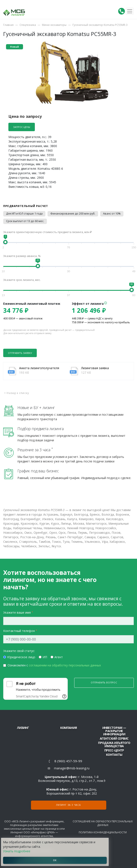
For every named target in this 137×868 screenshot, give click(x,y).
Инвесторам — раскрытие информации (114, 731)
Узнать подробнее (17, 851)
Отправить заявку (20, 353)
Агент (59, 657)
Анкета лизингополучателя (39, 368)
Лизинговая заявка (95, 368)
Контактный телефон (19, 631)
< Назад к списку (17, 393)
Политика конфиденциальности (103, 832)
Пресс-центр (114, 750)
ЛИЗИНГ (23, 728)
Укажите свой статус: (19, 651)
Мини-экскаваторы (54, 25)
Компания (68, 728)
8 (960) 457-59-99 (68, 761)
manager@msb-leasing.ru (72, 768)
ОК (55, 860)
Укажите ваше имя (17, 612)
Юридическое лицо (21, 657)
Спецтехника (28, 25)
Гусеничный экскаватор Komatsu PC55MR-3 (100, 25)
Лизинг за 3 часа (68, 805)
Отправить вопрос (104, 683)
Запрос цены (22, 127)
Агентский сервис (114, 738)
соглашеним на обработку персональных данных (65, 665)
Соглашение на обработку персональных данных (103, 823)
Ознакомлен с (54, 665)
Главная (8, 25)
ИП (45, 657)
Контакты (114, 755)
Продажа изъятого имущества (114, 744)
